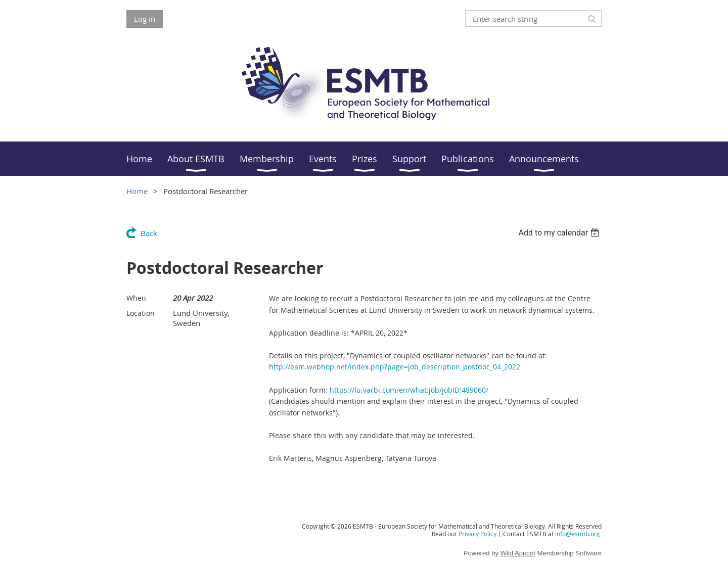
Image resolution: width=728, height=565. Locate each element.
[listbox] (560, 233)
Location (141, 313)
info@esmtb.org (578, 534)
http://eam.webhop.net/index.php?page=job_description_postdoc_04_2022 (395, 367)
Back (149, 233)
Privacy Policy (477, 534)
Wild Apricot (518, 553)
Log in (145, 19)
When (136, 298)
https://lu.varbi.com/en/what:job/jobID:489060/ (409, 390)
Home (137, 191)
